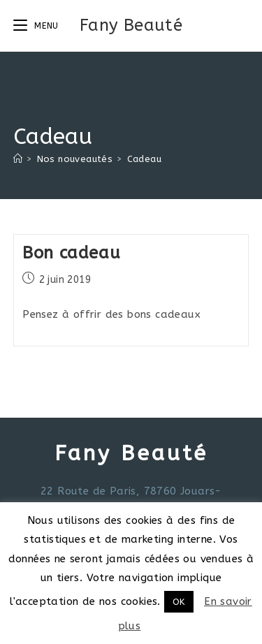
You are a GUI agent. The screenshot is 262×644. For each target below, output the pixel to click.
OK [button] (179, 602)
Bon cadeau (71, 253)
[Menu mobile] (36, 26)
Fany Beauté (131, 25)
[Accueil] (18, 159)
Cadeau (144, 159)
